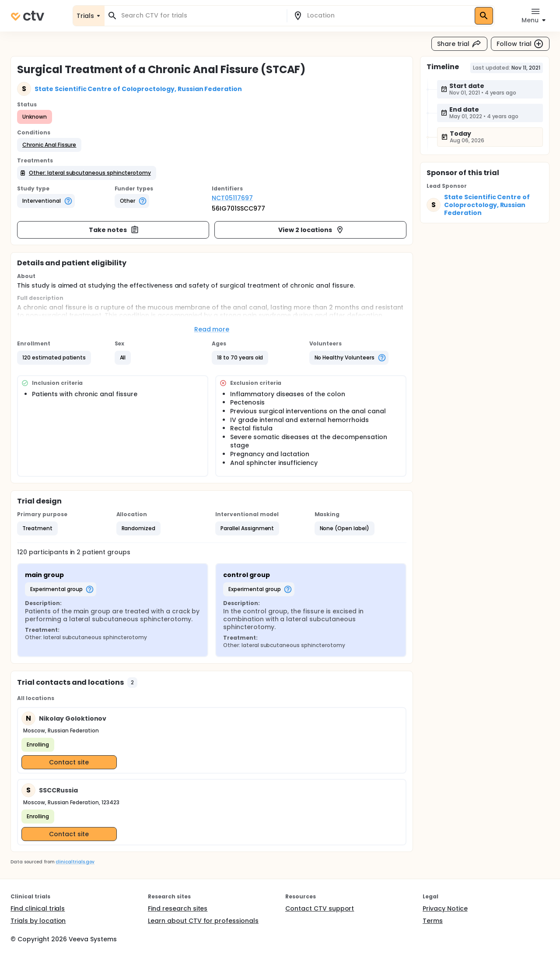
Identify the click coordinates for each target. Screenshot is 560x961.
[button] (49, 145)
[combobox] (201, 16)
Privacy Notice (445, 908)
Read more (212, 329)
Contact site (69, 762)
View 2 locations (311, 230)
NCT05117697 (232, 198)
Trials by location (38, 921)
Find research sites (178, 908)
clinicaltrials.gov (75, 862)
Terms (433, 921)
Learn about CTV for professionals (203, 921)
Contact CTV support (320, 908)
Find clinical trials (38, 908)
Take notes (114, 230)
